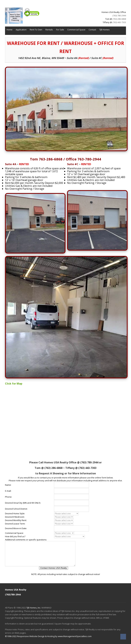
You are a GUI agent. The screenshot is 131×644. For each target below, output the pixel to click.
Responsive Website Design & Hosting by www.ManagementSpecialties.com (54, 636)
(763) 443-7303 (119, 22)
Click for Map (14, 384)
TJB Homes (104, 30)
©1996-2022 (11, 636)
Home (10, 30)
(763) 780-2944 (119, 16)
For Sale (60, 30)
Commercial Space (76, 30)
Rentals (49, 30)
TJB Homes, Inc (33, 608)
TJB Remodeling (14, 36)
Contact (92, 30)
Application (21, 30)
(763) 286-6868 (119, 19)
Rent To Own (36, 30)
